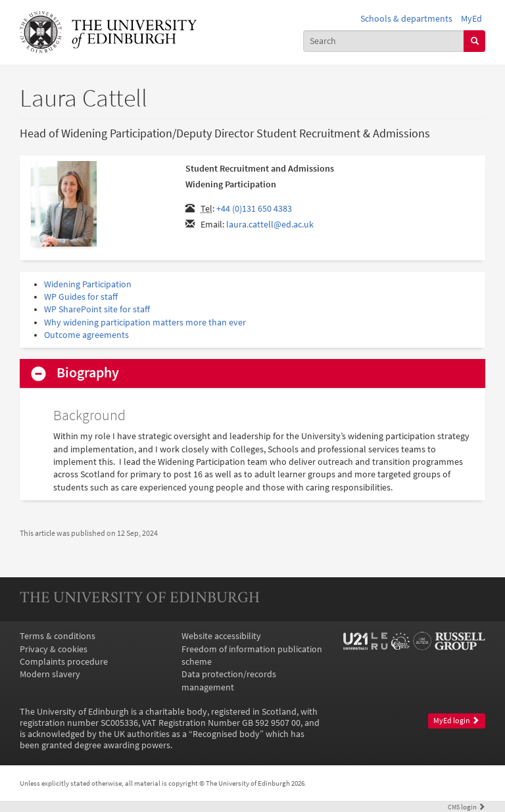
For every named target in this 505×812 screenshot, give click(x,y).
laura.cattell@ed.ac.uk (270, 225)
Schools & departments (406, 19)
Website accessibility (221, 636)
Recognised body (226, 734)
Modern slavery (50, 674)
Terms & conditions (58, 636)
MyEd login (456, 721)
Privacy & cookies (54, 649)
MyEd (471, 19)
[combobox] (384, 41)
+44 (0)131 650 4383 (254, 209)
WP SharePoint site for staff (97, 309)
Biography (88, 373)
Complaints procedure (64, 662)
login (467, 807)
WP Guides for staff (81, 297)
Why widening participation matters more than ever (145, 322)
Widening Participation (88, 284)
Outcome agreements (86, 335)
